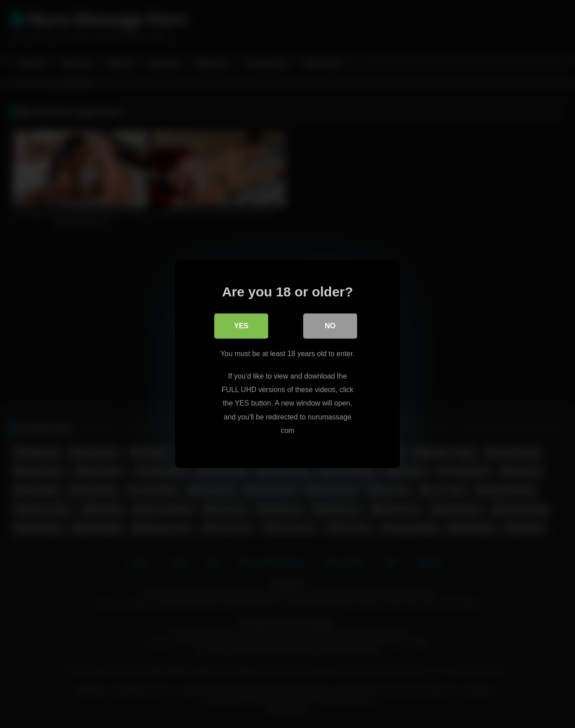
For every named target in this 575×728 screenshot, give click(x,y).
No (330, 326)
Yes (241, 326)
